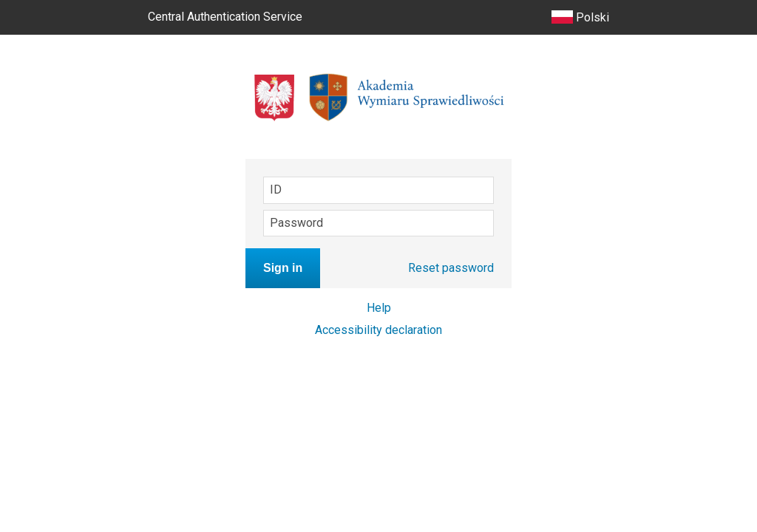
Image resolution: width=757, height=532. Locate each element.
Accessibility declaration (378, 330)
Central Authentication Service (225, 17)
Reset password (451, 268)
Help (379, 308)
